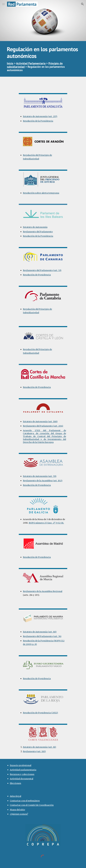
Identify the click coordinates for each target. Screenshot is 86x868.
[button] (4, 4)
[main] (43, 59)
